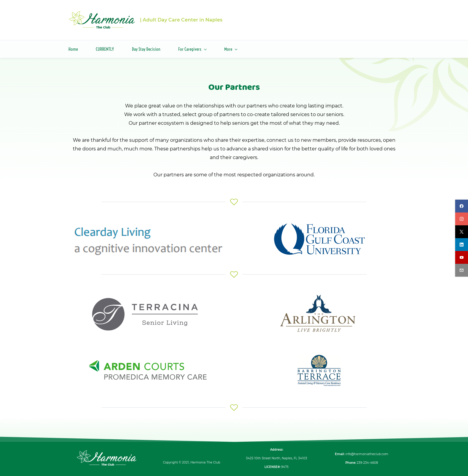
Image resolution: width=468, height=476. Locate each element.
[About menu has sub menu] (231, 47)
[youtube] (462, 257)
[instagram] (462, 219)
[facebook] (462, 206)
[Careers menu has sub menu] (265, 47)
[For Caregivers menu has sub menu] (192, 47)
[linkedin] (462, 245)
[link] (149, 225)
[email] (462, 270)
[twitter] (462, 232)
